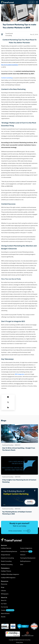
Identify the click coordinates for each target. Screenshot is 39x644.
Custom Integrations (26, 548)
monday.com (26, 551)
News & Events (5, 613)
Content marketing (7, 78)
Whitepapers (5, 594)
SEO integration (20, 374)
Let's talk (31, 2)
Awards (3, 617)
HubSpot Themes (6, 571)
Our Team (4, 604)
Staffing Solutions (25, 561)
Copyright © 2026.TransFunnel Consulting (20, 640)
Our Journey (4, 607)
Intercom (23, 555)
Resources (4, 584)
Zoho (22, 565)
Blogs (3, 587)
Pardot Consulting (6, 561)
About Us (4, 600)
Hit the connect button (19, 531)
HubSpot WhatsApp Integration (10, 574)
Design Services (6, 555)
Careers (8, 610)
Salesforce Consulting (7, 558)
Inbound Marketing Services (9, 551)
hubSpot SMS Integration (8, 578)
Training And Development (28, 558)
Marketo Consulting (7, 565)
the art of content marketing (10, 65)
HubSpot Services (6, 548)
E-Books (3, 591)
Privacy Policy (19, 642)
